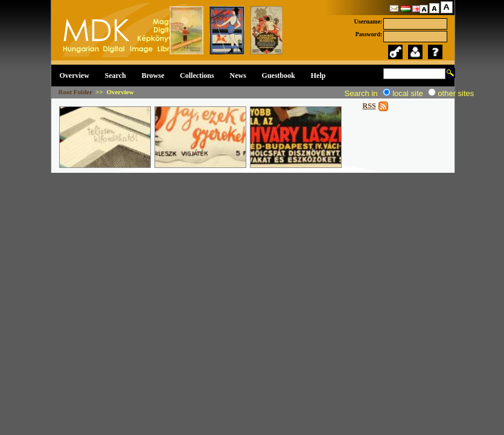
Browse (153, 76)
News (238, 76)
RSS (369, 106)
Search (116, 76)
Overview (75, 76)
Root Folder (75, 92)
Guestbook (279, 76)
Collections (197, 76)
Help (318, 76)
